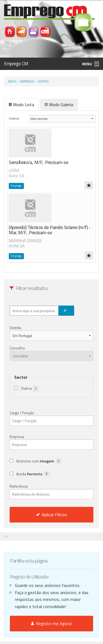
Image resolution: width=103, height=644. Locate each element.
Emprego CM (16, 64)
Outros (43, 81)
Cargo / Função (22, 413)
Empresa (17, 437)
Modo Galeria (59, 104)
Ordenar (14, 118)
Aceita (33, 474)
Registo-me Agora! (51, 623)
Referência (51, 491)
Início (12, 81)
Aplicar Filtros (52, 515)
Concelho (17, 348)
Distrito (16, 328)
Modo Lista (21, 104)
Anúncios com (39, 461)
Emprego (27, 81)
